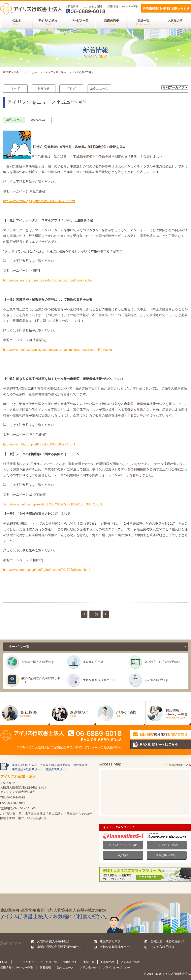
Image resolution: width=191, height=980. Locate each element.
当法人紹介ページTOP (123, 845)
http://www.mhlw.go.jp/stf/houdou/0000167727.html (39, 201)
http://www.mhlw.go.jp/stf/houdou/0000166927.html (39, 444)
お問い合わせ (88, 967)
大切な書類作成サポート (99, 680)
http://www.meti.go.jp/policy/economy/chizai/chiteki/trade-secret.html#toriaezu (58, 350)
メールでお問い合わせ (166, 8)
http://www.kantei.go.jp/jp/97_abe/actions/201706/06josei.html (47, 570)
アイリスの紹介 (24, 962)
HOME (7, 72)
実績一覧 (89, 962)
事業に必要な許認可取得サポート (41, 680)
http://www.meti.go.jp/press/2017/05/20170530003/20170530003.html (53, 504)
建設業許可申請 (93, 662)
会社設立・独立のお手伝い (162, 662)
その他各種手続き (156, 680)
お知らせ (44, 88)
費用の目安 (70, 962)
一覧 (95, 614)
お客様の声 (108, 962)
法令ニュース (21, 72)
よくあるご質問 (93, 6)
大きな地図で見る (180, 765)
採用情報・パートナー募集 (123, 6)
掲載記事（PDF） (167, 855)
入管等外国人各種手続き (38, 662)
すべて (16, 88)
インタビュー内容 (167, 845)
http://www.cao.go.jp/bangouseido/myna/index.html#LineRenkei (48, 280)
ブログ (71, 88)
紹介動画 (123, 855)
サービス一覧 (49, 962)
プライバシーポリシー (117, 967)
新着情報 (73, 6)
